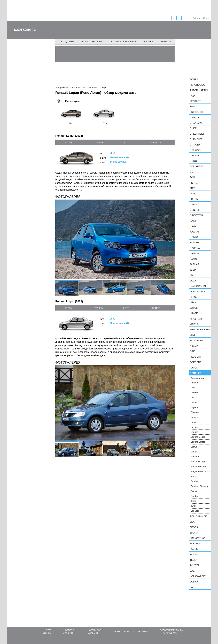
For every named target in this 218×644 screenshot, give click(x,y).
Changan (196, 123)
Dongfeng (197, 166)
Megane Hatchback (200, 471)
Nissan (194, 346)
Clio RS (194, 393)
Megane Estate (198, 466)
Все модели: (198, 378)
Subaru (195, 544)
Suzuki (194, 549)
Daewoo (195, 150)
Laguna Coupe (198, 437)
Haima (193, 221)
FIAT (192, 188)
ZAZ (192, 587)
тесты (69, 142)
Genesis (195, 210)
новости (156, 142)
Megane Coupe (198, 462)
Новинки (143, 632)
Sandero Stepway (200, 486)
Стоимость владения (124, 42)
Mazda (194, 324)
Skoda (194, 527)
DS (191, 172)
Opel (193, 351)
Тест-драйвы (67, 42)
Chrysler (196, 139)
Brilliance (197, 112)
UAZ (192, 571)
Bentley (195, 101)
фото (126, 142)
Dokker (194, 397)
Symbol (194, 496)
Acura (194, 79)
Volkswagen (198, 576)
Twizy (194, 506)
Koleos (194, 427)
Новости (166, 42)
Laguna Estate (198, 442)
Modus (194, 476)
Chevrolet (197, 134)
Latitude (195, 447)
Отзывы (149, 42)
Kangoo (195, 417)
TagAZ (194, 554)
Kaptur (194, 422)
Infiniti (194, 253)
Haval (193, 226)
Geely (194, 204)
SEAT (193, 522)
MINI (192, 335)
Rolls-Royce (198, 516)
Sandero (195, 481)
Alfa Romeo (197, 85)
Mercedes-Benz (200, 330)
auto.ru (25, 29)
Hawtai (194, 232)
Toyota (194, 565)
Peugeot (196, 357)
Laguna (194, 432)
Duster (194, 402)
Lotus (194, 308)
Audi (193, 96)
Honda (194, 237)
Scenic (194, 491)
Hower (194, 243)
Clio (193, 388)
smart (194, 533)
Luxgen (195, 313)
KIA (192, 275)
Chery (194, 128)
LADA (193, 281)
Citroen (195, 145)
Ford (193, 194)
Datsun (195, 156)
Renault (195, 373)
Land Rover (197, 291)
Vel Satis (195, 511)
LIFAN (193, 302)
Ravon (194, 368)
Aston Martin (199, 90)
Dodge (194, 161)
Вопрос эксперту (92, 42)
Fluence (195, 412)
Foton (194, 199)
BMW (193, 107)
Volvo (194, 582)
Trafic (193, 501)
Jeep (193, 270)
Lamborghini (198, 286)
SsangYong (197, 538)
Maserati (196, 319)
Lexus (194, 297)
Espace (194, 407)
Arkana (194, 383)
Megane (195, 457)
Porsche (196, 362)
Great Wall (197, 215)
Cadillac (196, 117)
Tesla (193, 560)
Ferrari (195, 183)
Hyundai (195, 248)
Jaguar (195, 264)
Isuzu (193, 259)
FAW (192, 177)
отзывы (98, 142)
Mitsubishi (197, 340)
